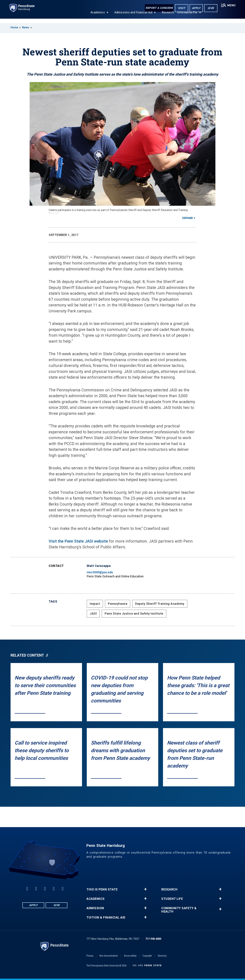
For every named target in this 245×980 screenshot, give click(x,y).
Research (167, 17)
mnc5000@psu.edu (100, 572)
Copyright (147, 956)
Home (14, 27)
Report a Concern (158, 8)
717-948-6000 (153, 939)
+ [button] (145, 889)
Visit (180, 8)
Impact (95, 604)
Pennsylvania (118, 604)
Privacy (90, 956)
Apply (195, 8)
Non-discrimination (109, 956)
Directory (162, 956)
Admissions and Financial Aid (132, 17)
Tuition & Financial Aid (106, 917)
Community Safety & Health (179, 910)
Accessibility (130, 956)
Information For (186, 17)
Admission (95, 908)
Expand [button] (188, 218)
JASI (93, 613)
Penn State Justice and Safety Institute (134, 613)
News (26, 27)
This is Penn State (102, 889)
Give (209, 8)
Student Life (172, 899)
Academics (97, 17)
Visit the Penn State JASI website (78, 541)
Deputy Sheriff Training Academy (160, 604)
